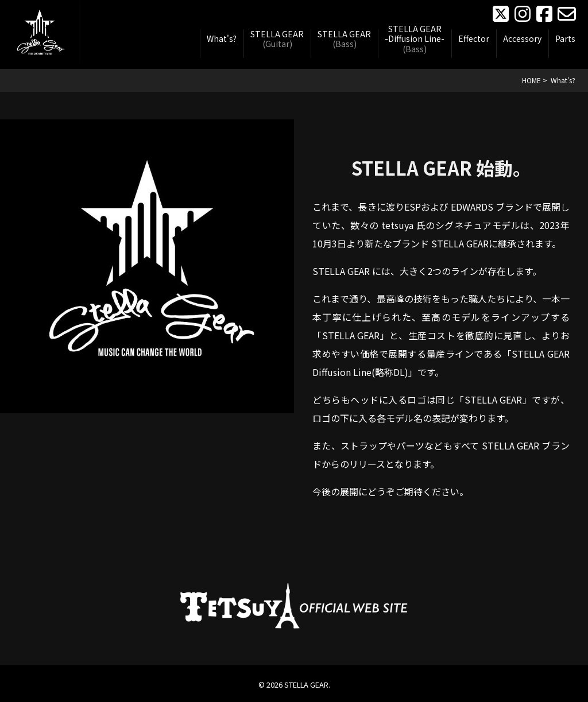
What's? (222, 39)
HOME (531, 80)
